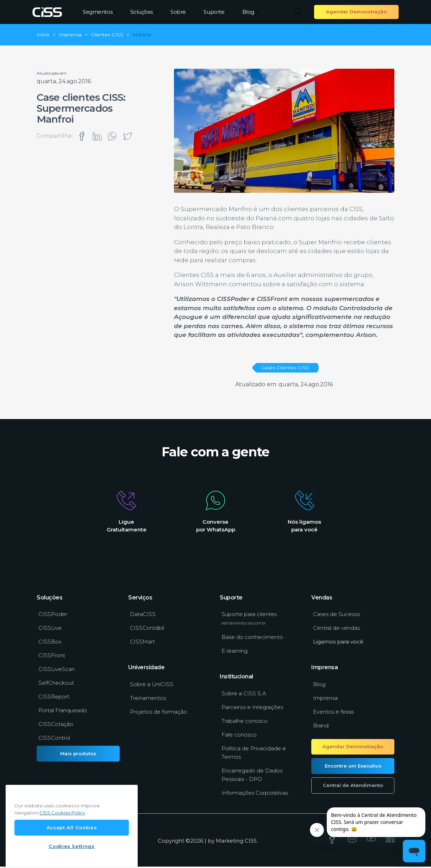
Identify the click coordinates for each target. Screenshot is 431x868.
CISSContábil (147, 630)
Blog (250, 12)
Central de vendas (336, 630)
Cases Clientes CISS (285, 368)
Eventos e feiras (333, 713)
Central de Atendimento (353, 787)
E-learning (235, 652)
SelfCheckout (56, 685)
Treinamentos (148, 700)
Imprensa (325, 700)
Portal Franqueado (63, 712)
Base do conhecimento (252, 639)
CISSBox (50, 643)
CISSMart (142, 643)
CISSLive (50, 630)
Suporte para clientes (249, 620)
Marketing (230, 842)
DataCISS (143, 616)
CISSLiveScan (57, 671)
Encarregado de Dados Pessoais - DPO (252, 777)
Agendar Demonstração (356, 12)
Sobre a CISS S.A (244, 695)
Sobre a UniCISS (152, 686)
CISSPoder (53, 616)
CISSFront (52, 657)
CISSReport (54, 698)
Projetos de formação (158, 713)
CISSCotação (56, 726)
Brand (321, 727)
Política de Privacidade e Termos (254, 754)
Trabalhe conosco (245, 723)
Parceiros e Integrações (252, 709)
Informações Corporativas (255, 795)
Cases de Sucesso (337, 616)
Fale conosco (239, 736)
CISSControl (54, 740)
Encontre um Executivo (353, 767)
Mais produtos (78, 755)
